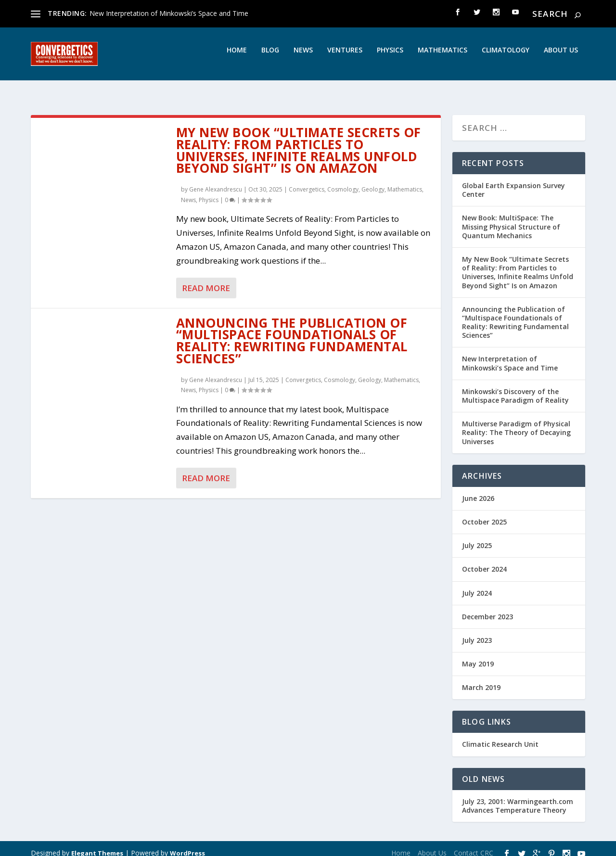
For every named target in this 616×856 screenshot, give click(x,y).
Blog (270, 57)
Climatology (506, 57)
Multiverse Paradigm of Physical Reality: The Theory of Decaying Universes (516, 424)
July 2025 (477, 537)
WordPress (187, 844)
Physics (390, 57)
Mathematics (443, 57)
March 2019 (481, 679)
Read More (206, 279)
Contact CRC (474, 844)
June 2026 (478, 490)
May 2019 (478, 655)
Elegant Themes (97, 844)
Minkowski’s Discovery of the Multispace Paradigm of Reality (515, 387)
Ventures (345, 57)
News (303, 57)
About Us (561, 57)
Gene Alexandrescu (216, 181)
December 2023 (488, 608)
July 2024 (477, 584)
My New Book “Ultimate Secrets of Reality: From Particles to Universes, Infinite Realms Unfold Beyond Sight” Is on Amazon (299, 141)
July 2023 (477, 632)
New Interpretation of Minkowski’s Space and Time (169, 13)
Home (237, 57)
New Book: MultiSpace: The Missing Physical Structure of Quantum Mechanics (511, 218)
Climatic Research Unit (500, 735)
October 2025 (484, 513)
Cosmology (343, 181)
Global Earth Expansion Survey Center (513, 181)
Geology (373, 181)
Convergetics (307, 181)
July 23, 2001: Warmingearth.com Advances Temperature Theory (518, 797)
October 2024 (484, 560)
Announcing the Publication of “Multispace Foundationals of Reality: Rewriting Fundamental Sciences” (292, 332)
